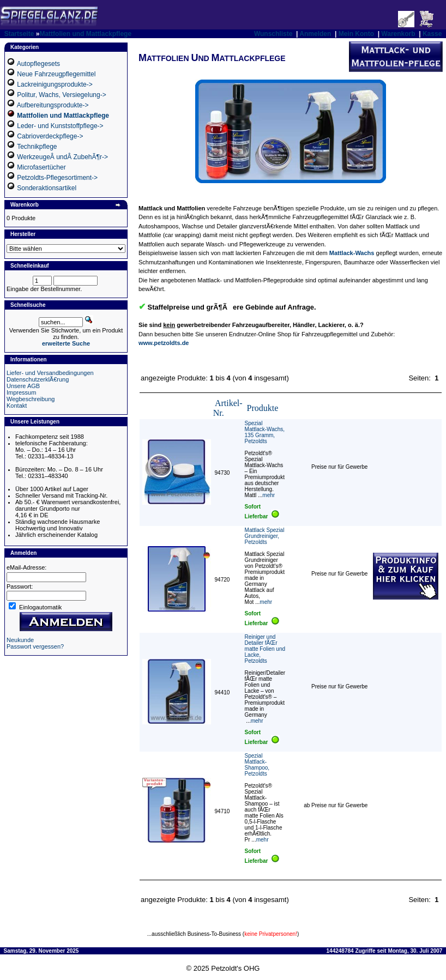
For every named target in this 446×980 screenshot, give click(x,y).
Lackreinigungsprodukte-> (55, 84)
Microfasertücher (41, 167)
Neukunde (20, 640)
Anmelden (315, 34)
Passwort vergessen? (35, 646)
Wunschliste (273, 34)
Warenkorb (398, 34)
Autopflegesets (38, 64)
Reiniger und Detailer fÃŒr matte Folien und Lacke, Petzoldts (265, 649)
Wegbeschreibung (31, 399)
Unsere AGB (23, 386)
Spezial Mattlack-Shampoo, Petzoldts (257, 765)
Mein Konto (356, 34)
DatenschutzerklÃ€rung (38, 379)
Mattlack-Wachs (352, 253)
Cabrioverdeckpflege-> (50, 136)
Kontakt (17, 406)
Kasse (432, 34)
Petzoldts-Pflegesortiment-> (57, 178)
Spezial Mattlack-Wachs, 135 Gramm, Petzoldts (265, 432)
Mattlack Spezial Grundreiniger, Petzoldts (265, 536)
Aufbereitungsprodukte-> (53, 105)
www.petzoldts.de (164, 343)
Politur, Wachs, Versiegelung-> (61, 95)
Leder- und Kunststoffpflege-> (60, 126)
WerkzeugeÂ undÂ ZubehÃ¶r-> (62, 157)
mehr (269, 495)
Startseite (19, 34)
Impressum (21, 392)
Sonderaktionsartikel (47, 188)
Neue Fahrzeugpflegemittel (56, 74)
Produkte (263, 408)
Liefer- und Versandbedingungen (50, 373)
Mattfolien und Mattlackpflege (85, 34)
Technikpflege (37, 147)
